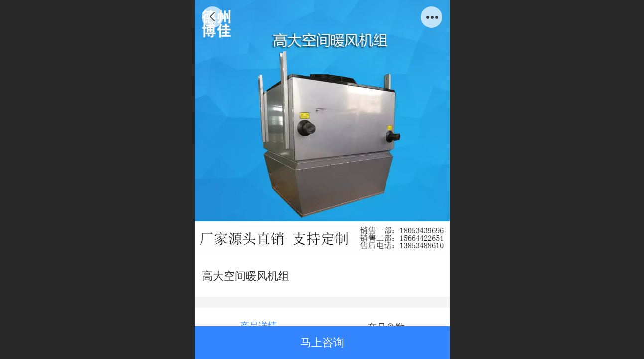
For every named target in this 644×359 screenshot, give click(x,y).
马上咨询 (322, 342)
